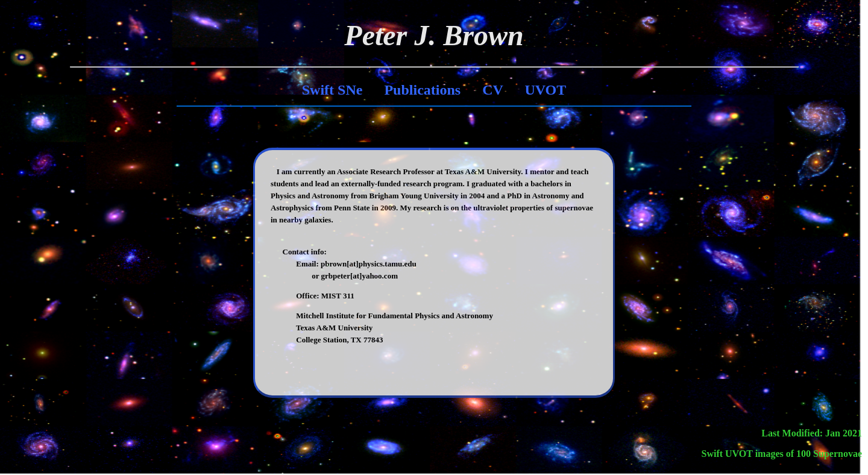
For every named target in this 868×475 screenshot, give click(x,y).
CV (492, 90)
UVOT (545, 90)
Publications (422, 90)
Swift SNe (332, 90)
